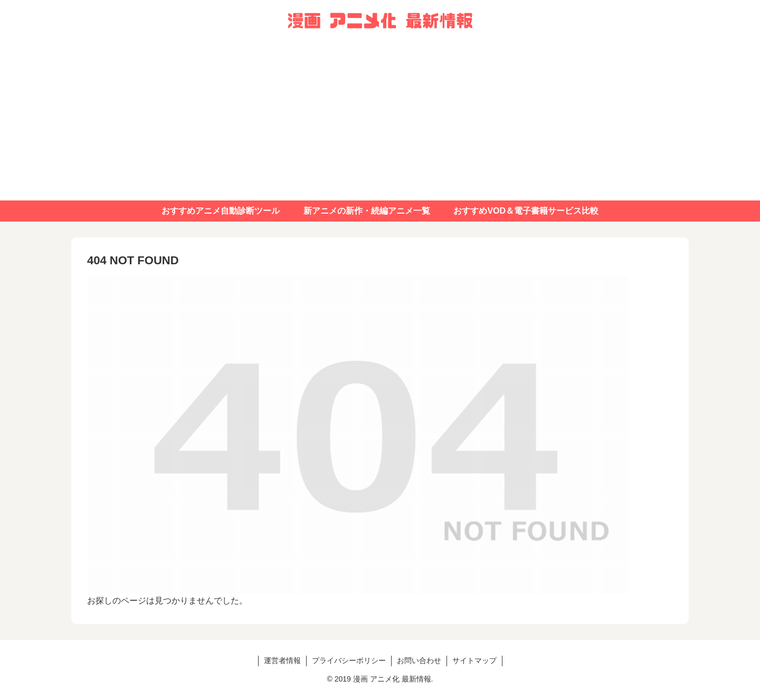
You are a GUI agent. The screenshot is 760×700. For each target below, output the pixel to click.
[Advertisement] (380, 121)
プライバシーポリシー (349, 660)
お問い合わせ (419, 660)
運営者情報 (282, 660)
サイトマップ (474, 660)
